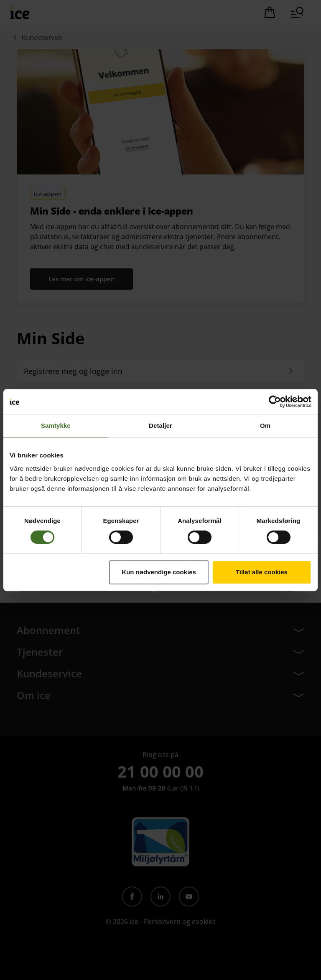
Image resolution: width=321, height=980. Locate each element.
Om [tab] (265, 426)
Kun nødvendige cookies (159, 572)
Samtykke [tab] (56, 426)
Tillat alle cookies (262, 572)
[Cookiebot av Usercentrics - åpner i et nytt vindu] (275, 402)
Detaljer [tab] (160, 426)
